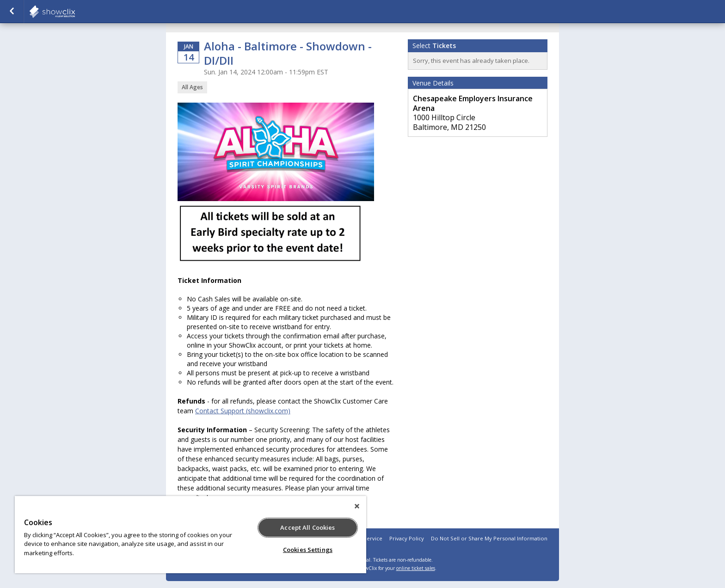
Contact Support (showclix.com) (243, 411)
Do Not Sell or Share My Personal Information (489, 538)
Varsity (75, 12)
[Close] (357, 506)
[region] (190, 535)
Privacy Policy (407, 538)
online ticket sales (416, 568)
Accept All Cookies (307, 527)
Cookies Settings (308, 550)
